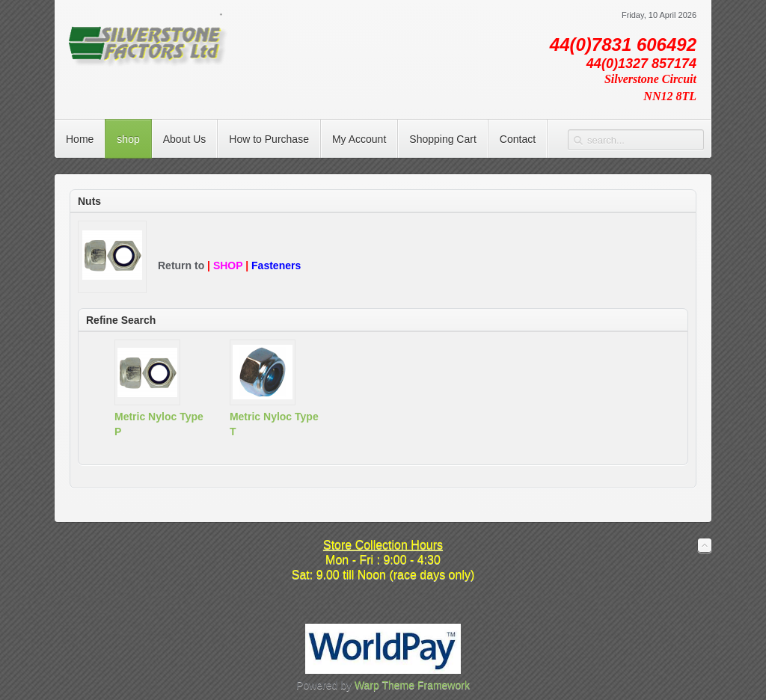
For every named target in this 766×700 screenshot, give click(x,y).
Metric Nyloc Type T (274, 424)
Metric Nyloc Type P (159, 424)
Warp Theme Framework (412, 685)
